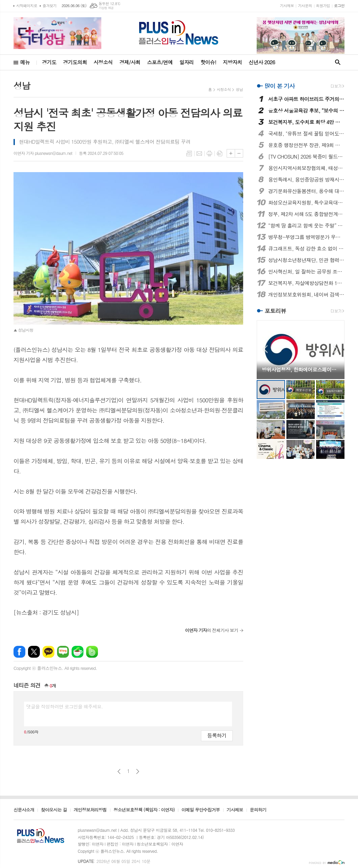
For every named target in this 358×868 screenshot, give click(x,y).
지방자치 (232, 62)
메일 (199, 154)
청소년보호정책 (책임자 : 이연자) (144, 810)
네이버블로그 (63, 652)
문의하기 (258, 810)
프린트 (209, 154)
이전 (119, 771)
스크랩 (220, 154)
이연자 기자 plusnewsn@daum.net (43, 153)
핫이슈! (208, 62)
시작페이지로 (27, 6)
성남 (239, 89)
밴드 (92, 652)
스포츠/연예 (160, 62)
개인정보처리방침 (90, 810)
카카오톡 (48, 652)
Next (336, 349)
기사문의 (305, 6)
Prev (265, 349)
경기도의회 (75, 62)
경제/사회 (130, 62)
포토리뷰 (275, 311)
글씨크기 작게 (239, 153)
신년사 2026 (262, 62)
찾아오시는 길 (54, 810)
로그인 (339, 6)
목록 (189, 154)
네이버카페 (78, 652)
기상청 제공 (106, 8)
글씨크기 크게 (231, 153)
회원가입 (323, 6)
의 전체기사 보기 (212, 630)
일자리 (186, 62)
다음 (138, 771)
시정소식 (103, 62)
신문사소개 (24, 810)
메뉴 (25, 62)
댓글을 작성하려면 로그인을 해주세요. (65, 706)
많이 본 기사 (279, 86)
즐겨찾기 (49, 6)
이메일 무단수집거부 (201, 810)
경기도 (49, 62)
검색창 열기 (338, 62)
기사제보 (287, 6)
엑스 (34, 652)
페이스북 (19, 652)
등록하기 (217, 735)
